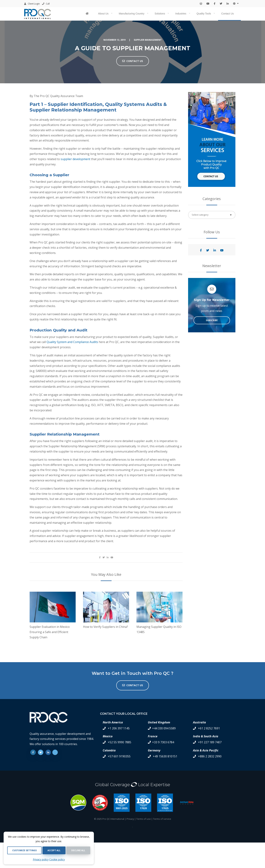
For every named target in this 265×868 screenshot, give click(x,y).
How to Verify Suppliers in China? (106, 627)
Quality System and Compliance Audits (72, 342)
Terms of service (162, 819)
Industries (181, 14)
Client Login (32, 4)
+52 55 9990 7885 (120, 742)
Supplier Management (148, 40)
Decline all (78, 850)
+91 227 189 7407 (210, 742)
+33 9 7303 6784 (163, 742)
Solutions (160, 14)
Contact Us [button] (133, 61)
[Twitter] (41, 752)
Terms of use (144, 819)
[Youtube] (55, 752)
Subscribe (212, 320)
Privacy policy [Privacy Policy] (41, 859)
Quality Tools (204, 14)
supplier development (75, 159)
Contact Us (228, 14)
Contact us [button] (133, 685)
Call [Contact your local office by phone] (46, 4)
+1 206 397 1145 (119, 728)
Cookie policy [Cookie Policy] (57, 859)
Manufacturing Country (132, 14)
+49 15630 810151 (165, 756)
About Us (103, 14)
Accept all (54, 850)
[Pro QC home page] (88, 14)
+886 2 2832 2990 (210, 756)
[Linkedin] (48, 752)
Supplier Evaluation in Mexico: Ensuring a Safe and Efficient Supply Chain (50, 632)
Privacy (130, 819)
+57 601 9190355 (119, 756)
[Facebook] (33, 752)
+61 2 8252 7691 (209, 728)
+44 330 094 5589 (164, 728)
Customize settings (24, 850)
